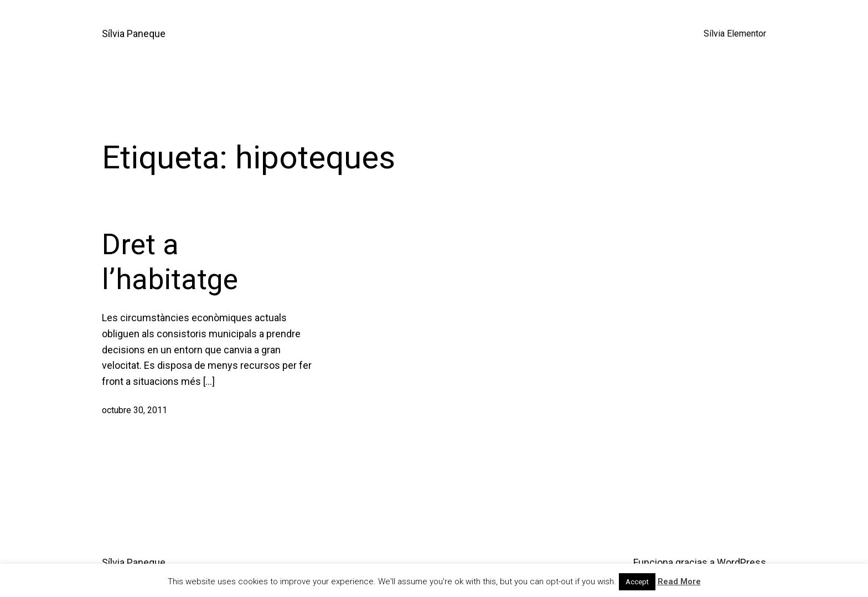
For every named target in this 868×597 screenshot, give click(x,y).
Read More (679, 581)
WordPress (742, 562)
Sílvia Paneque (134, 34)
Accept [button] (637, 582)
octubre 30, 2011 (135, 410)
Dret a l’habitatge (170, 262)
